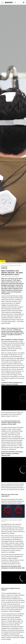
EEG (8, 597)
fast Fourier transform (14, 618)
